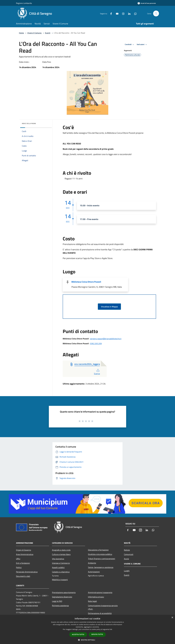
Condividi (130, 45)
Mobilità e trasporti (60, 580)
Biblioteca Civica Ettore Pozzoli (86, 282)
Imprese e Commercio (61, 563)
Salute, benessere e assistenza (101, 567)
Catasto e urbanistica (61, 572)
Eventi (48, 33)
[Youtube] (116, 13)
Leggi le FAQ (57, 601)
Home (21, 33)
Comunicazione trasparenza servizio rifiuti (103, 607)
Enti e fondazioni (23, 563)
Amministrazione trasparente (100, 592)
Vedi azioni (142, 45)
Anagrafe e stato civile (61, 550)
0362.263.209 (96, 343)
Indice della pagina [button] (29, 123)
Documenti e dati (23, 576)
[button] (87, 640)
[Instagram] (122, 13)
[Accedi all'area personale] (147, 3)
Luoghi (127, 571)
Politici (19, 567)
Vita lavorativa (58, 559)
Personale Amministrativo (27, 572)
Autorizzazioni (94, 572)
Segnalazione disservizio (62, 597)
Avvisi (126, 559)
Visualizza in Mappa (109, 307)
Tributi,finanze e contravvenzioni (102, 559)
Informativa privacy (96, 597)
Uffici (18, 559)
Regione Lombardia (24, 3)
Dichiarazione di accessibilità (100, 613)
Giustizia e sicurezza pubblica (100, 554)
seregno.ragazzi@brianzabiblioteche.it (106, 339)
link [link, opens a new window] (111, 629)
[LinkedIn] (128, 13)
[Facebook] (110, 13)
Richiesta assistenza (60, 606)
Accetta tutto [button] (78, 634)
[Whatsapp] (134, 13)
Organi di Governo (24, 550)
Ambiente (92, 563)
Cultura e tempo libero (61, 554)
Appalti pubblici (58, 567)
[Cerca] (156, 13)
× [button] (172, 618)
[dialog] (87, 630)
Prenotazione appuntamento (64, 592)
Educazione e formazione (98, 550)
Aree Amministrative (25, 554)
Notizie (127, 550)
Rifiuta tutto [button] (97, 634)
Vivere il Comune (35, 33)
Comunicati (129, 554)
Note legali (92, 601)
